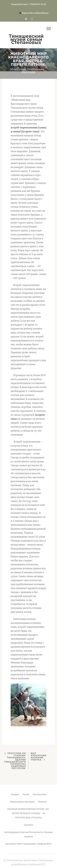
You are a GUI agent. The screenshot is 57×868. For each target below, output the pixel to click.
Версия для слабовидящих (34, 13)
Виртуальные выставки (22, 802)
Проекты (28, 825)
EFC (44, 864)
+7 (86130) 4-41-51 (37, 4)
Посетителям (39, 794)
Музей (26, 794)
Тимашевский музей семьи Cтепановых (26, 39)
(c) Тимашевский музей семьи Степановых (29, 860)
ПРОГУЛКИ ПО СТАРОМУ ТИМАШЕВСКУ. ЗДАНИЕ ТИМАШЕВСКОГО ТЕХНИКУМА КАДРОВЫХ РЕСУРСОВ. (15, 761)
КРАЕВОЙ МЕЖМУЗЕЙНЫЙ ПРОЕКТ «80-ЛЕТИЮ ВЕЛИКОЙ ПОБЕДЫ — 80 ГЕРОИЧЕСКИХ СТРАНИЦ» (28, 813)
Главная (15, 794)
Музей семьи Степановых (27, 69)
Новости (42, 802)
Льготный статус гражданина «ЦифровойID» (28, 844)
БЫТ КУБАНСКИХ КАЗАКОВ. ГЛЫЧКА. (39, 756)
